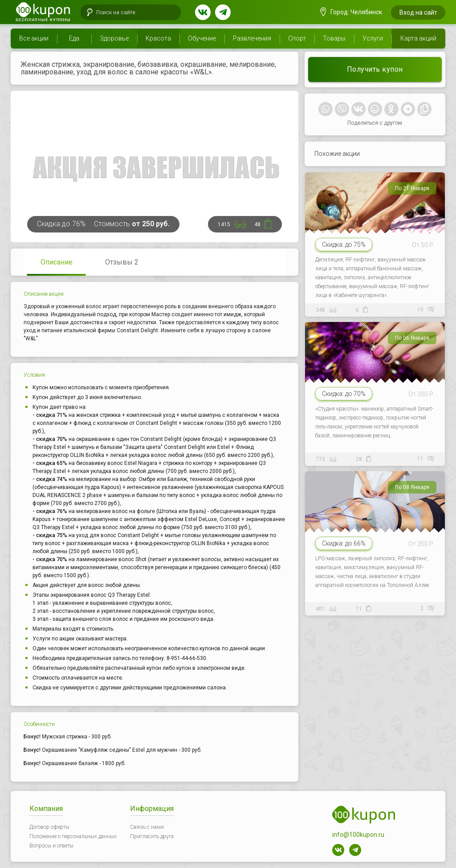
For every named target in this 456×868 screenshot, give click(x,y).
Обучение (202, 38)
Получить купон (375, 69)
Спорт (297, 38)
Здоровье (114, 38)
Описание (57, 262)
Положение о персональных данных (73, 836)
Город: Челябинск (351, 12)
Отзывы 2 (122, 262)
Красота (158, 38)
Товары (334, 38)
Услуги (373, 38)
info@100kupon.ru (358, 835)
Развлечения (252, 38)
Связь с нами (147, 827)
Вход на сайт (418, 12)
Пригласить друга (152, 836)
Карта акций (418, 38)
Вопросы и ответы (51, 846)
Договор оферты (49, 827)
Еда (74, 38)
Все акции (34, 38)
